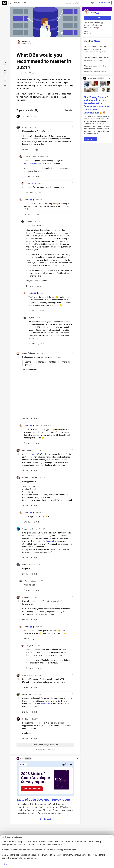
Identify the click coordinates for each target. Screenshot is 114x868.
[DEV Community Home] (4, 3)
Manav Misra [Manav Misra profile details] (27, 565)
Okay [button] (6, 864)
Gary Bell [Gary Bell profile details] (26, 597)
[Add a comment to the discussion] (47, 118)
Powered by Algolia (71, 3)
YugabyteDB (51, 541)
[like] (26, 150)
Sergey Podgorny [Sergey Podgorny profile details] (29, 353)
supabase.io (39, 168)
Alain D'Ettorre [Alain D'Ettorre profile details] (28, 675)
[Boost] (5, 86)
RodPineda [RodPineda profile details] (26, 719)
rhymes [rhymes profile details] (25, 127)
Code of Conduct (39, 750)
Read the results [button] (46, 819)
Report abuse (52, 750)
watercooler (22, 73)
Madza (24, 41)
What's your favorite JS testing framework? (97, 69)
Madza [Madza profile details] (30, 183)
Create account (104, 3)
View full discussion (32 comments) (45, 745)
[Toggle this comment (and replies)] (18, 131)
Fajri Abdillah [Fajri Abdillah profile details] (27, 694)
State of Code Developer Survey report (44, 800)
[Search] (11, 3)
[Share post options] (5, 94)
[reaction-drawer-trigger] (5, 63)
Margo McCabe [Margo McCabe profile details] (30, 581)
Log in (92, 3)
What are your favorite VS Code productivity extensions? (97, 49)
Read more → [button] (90, 139)
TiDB (34, 704)
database (33, 73)
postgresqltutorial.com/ (34, 163)
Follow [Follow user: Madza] (97, 18)
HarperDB (35, 454)
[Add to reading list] (5, 79)
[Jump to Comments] (5, 71)
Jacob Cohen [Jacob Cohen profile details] (27, 450)
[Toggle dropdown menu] (72, 126)
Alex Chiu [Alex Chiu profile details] (28, 157)
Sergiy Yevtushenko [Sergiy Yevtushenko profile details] (30, 529)
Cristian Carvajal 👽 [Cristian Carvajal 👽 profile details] (30, 478)
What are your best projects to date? (97, 59)
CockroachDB (46, 704)
